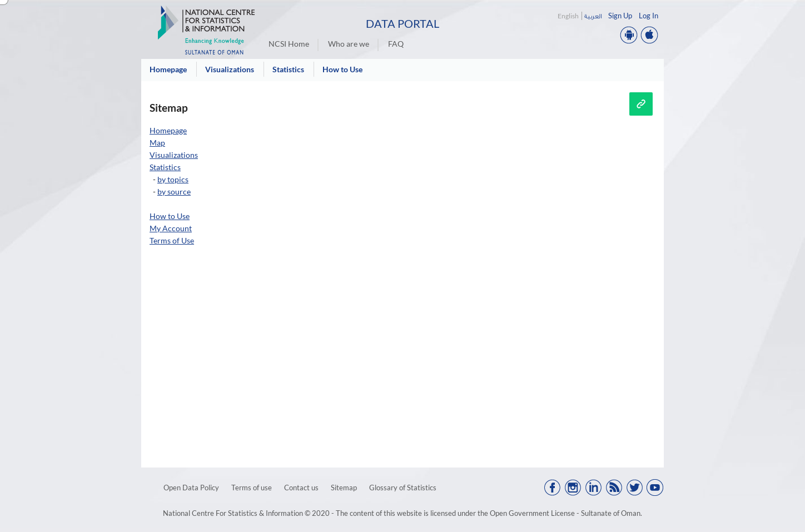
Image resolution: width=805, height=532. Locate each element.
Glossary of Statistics (403, 488)
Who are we (349, 44)
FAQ (396, 44)
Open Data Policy (191, 488)
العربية (593, 16)
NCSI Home (289, 44)
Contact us (301, 488)
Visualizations (174, 155)
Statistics (165, 167)
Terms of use (252, 488)
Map (157, 143)
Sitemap (344, 488)
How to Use (170, 216)
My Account (171, 228)
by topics (173, 179)
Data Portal (402, 23)
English (568, 16)
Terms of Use (172, 240)
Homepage (168, 130)
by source (174, 192)
